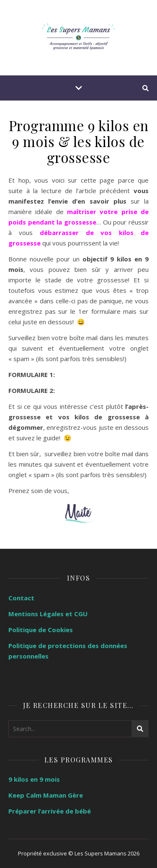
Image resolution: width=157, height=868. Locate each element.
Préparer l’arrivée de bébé (50, 811)
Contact (21, 598)
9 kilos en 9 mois (34, 779)
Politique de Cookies (41, 630)
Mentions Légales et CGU (48, 614)
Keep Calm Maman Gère (46, 795)
